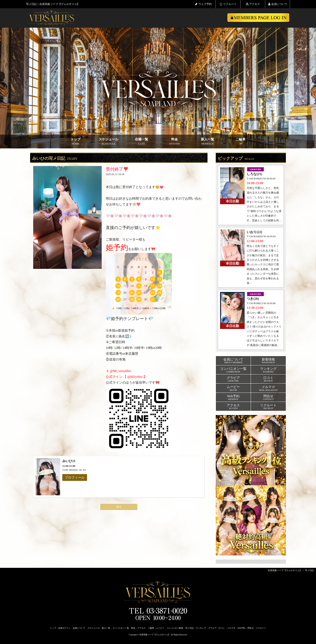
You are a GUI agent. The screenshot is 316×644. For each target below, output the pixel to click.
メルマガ (231, 628)
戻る (119, 507)
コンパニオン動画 (175, 628)
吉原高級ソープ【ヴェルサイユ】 (285, 570)
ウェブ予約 (203, 4)
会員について (278, 4)
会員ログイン (64, 628)
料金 (175, 141)
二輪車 (241, 141)
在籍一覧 (141, 141)
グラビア (212, 628)
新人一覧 (208, 141)
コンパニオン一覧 (121, 628)
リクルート (228, 4)
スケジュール (108, 141)
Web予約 (241, 628)
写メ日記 (309, 570)
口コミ (222, 628)
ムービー (160, 628)
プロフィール (75, 477)
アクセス (253, 4)
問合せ (251, 628)
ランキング (201, 628)
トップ (75, 141)
